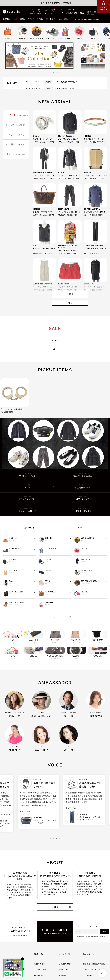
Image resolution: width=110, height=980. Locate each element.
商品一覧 (39, 954)
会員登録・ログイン (66, 964)
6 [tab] (62, 73)
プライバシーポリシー (92, 969)
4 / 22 (16, 125)
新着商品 (6, 19)
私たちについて (90, 954)
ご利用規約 (88, 975)
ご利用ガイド (51, 19)
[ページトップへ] (102, 973)
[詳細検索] (32, 12)
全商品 (22, 19)
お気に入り (63, 969)
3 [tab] (54, 73)
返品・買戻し (64, 19)
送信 (104, 931)
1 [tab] (48, 73)
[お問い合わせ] (104, 6)
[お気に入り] (40, 12)
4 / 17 (16, 154)
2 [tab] (51, 73)
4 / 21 (16, 135)
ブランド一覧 (65, 954)
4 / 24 (16, 115)
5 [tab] (59, 73)
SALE (15, 19)
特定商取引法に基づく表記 (94, 964)
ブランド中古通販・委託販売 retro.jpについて (89, 19)
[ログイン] (47, 12)
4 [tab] (56, 73)
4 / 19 (16, 145)
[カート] (52, 12)
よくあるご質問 (40, 969)
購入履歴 (62, 975)
